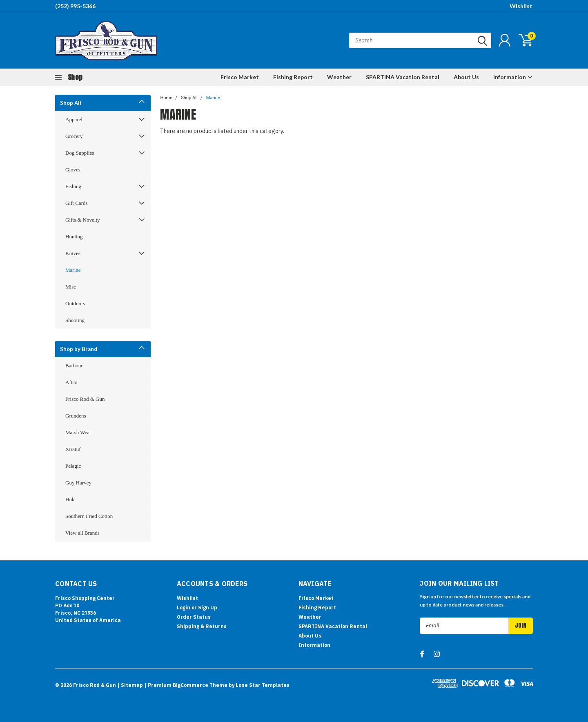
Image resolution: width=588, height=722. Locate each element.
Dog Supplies (80, 153)
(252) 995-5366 (75, 6)
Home (166, 98)
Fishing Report (293, 77)
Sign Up (208, 608)
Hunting (74, 237)
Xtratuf (73, 449)
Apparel (74, 119)
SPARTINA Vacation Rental (403, 77)
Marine (73, 270)
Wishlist (521, 6)
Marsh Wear (78, 432)
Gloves (73, 170)
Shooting (75, 320)
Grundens (76, 416)
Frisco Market (240, 77)
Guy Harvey (78, 483)
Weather (339, 77)
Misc (71, 287)
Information (513, 77)
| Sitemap (130, 685)
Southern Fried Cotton (89, 516)
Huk (70, 499)
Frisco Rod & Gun (85, 399)
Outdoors (75, 303)
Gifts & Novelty (83, 220)
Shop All (71, 103)
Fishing (73, 186)
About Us (466, 77)
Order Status (194, 617)
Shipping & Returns (202, 626)
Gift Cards (77, 203)
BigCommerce (190, 685)
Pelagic (73, 466)
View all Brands (82, 533)
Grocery (74, 136)
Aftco (71, 382)
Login (184, 608)
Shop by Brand (79, 349)
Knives (73, 253)
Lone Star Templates (263, 685)
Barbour (74, 365)
